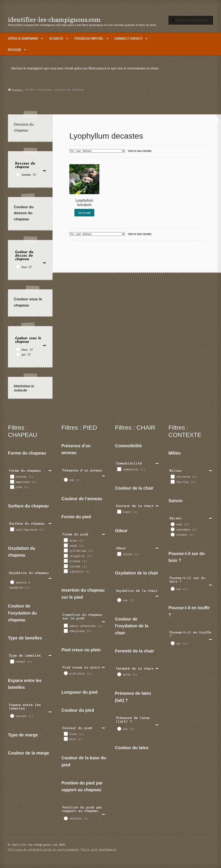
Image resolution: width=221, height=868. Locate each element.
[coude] (66, 545)
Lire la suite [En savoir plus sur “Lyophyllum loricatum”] (84, 213)
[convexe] (12, 476)
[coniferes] (172, 476)
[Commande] (97, 151)
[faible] (119, 554)
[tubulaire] (66, 571)
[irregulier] (66, 556)
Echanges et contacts (128, 38)
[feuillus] (172, 481)
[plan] (12, 487)
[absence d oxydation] (12, 582)
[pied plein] (66, 673)
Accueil (18, 90)
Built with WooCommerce (99, 850)
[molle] (119, 674)
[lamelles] (18, 174)
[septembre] (172, 529)
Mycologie (14, 50)
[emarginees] (66, 631)
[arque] (66, 540)
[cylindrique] (66, 550)
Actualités (56, 38)
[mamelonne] (12, 481)
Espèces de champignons (23, 38)
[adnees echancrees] (66, 625)
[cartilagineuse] (12, 529)
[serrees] (12, 716)
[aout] (172, 524)
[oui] (172, 643)
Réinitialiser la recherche (24, 388)
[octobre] (172, 534)
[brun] (18, 266)
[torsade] (66, 566)
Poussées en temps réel (89, 38)
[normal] (12, 661)
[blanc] (18, 349)
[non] (66, 480)
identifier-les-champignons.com (54, 20)
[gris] (18, 354)
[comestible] (119, 469)
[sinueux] (66, 561)
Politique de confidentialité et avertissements (43, 850)
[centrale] (66, 818)
